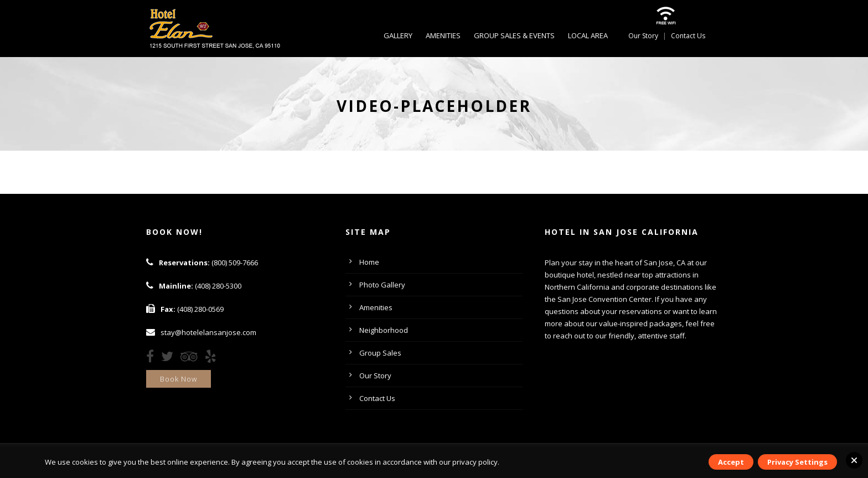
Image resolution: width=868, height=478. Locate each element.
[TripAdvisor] (192, 358)
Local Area (588, 35)
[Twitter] (170, 358)
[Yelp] (213, 358)
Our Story (643, 36)
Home (369, 262)
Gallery (398, 35)
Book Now (179, 379)
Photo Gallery (382, 285)
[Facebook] (153, 358)
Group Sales (380, 353)
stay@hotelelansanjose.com (208, 332)
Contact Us (688, 36)
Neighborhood (384, 330)
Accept (731, 462)
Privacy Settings (797, 462)
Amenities (443, 35)
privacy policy (475, 462)
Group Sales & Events (514, 35)
